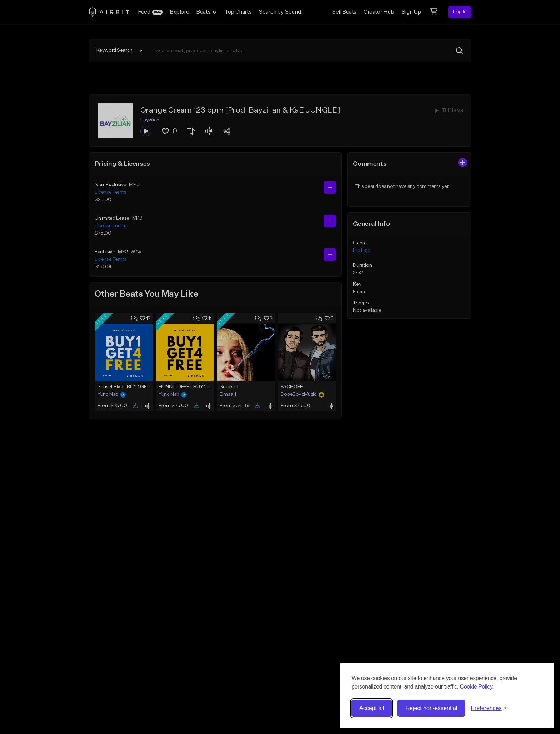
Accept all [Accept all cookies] (372, 708)
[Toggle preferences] (489, 708)
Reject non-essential (431, 708)
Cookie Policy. (477, 687)
